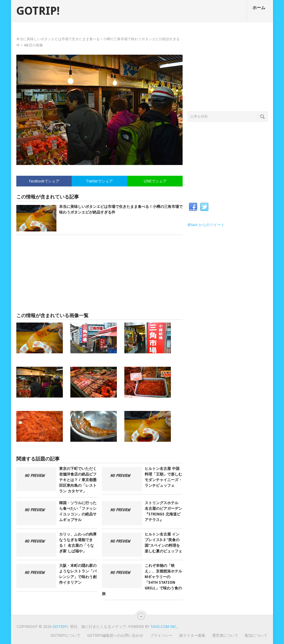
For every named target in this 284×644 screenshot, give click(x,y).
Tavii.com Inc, (164, 627)
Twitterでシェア (99, 181)
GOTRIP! (38, 11)
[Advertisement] (99, 274)
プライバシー (161, 635)
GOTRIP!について (66, 635)
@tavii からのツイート (206, 225)
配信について (256, 635)
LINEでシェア (155, 181)
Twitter (204, 207)
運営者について (225, 635)
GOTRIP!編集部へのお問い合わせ (115, 635)
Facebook (193, 207)
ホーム (259, 8)
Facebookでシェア (44, 181)
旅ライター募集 (192, 635)
